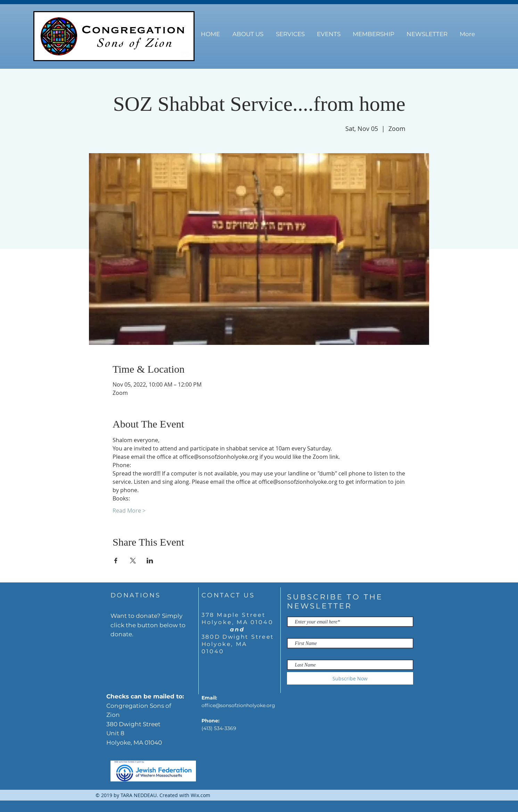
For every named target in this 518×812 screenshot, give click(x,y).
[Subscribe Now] (350, 678)
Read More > (129, 511)
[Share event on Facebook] (116, 561)
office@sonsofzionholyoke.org (238, 705)
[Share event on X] (133, 561)
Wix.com (200, 795)
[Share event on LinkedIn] (150, 561)
